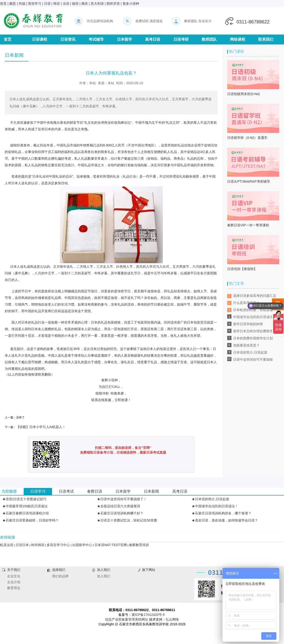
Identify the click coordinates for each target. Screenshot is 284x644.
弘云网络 (172, 619)
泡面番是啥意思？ (246, 345)
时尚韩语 (38, 545)
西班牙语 (113, 4)
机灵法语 (7, 545)
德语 (75, 4)
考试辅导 (96, 39)
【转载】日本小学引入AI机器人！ (41, 427)
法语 (66, 4)
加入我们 (104, 576)
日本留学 (124, 39)
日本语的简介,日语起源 (250, 352)
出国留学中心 (82, 545)
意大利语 (97, 4)
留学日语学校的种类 (248, 324)
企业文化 (14, 576)
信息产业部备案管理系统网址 (127, 619)
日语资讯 (68, 39)
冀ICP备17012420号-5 (148, 615)
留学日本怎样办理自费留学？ (255, 331)
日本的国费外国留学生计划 (253, 338)
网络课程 (238, 39)
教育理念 (14, 588)
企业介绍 (14, 582)
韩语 (57, 4)
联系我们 (266, 39)
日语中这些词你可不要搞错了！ (253, 360)
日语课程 (40, 39)
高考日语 (153, 39)
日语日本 (22, 545)
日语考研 (181, 39)
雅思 (13, 4)
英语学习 (35, 4)
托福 (22, 4)
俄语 (84, 4)
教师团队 (209, 39)
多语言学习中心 (58, 545)
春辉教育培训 (139, 545)
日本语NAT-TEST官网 (111, 545)
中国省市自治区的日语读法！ (255, 317)
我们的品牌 (60, 576)
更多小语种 (131, 4)
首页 (3, 4)
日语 (47, 4)
